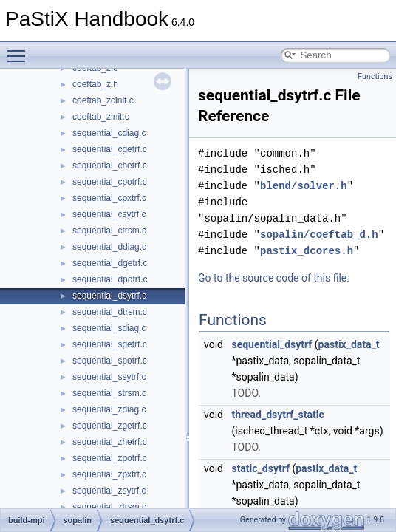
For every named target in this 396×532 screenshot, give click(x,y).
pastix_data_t (349, 344)
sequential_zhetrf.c (110, 442)
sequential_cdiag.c (109, 133)
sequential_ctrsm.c (109, 231)
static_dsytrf (260, 468)
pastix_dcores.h (307, 251)
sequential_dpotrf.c (110, 279)
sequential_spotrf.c (110, 361)
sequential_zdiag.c (109, 409)
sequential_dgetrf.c (110, 263)
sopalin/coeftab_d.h (319, 235)
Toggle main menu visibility (20, 50)
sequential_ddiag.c (109, 247)
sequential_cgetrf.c (110, 149)
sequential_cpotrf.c (110, 182)
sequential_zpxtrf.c (109, 474)
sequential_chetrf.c (110, 166)
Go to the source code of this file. (274, 278)
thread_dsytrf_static (277, 415)
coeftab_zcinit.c (103, 100)
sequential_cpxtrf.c (109, 198)
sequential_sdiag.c (109, 328)
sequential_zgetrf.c (110, 426)
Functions (375, 76)
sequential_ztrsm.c (109, 507)
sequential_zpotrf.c (110, 458)
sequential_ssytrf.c (109, 377)
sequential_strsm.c (109, 393)
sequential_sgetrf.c (110, 344)
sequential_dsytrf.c (109, 296)
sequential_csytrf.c (109, 214)
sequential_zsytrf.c (109, 491)
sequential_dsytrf (272, 344)
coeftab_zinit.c (101, 117)
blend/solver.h (304, 186)
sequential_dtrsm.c (110, 312)
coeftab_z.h (95, 84)
